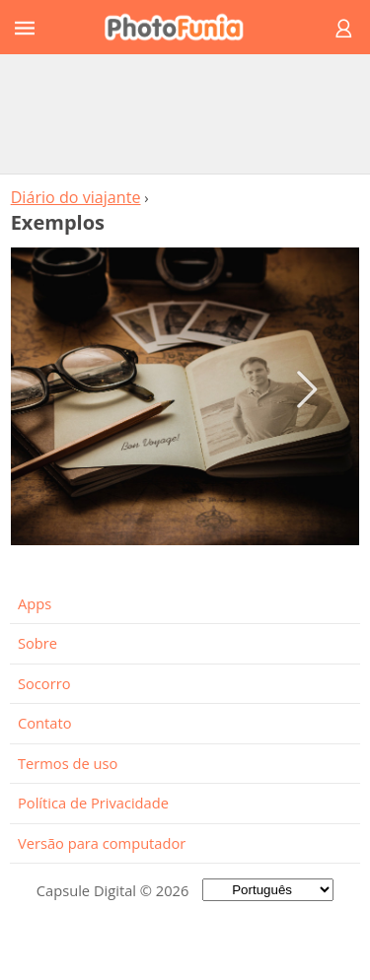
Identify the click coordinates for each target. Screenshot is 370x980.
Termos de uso (68, 763)
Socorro (44, 683)
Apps (35, 603)
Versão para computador (102, 843)
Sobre (37, 643)
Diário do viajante (76, 197)
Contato (44, 723)
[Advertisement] (185, 113)
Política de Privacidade (93, 803)
